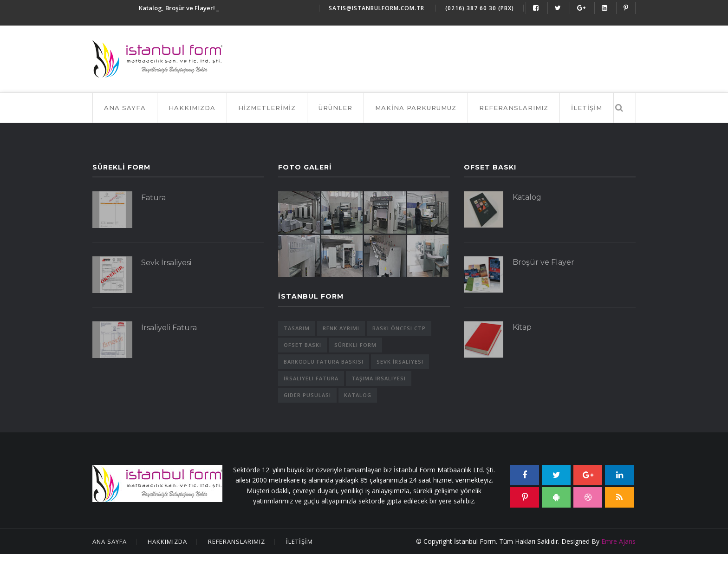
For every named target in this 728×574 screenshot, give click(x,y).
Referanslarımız (237, 541)
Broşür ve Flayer (543, 262)
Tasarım (297, 328)
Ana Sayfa (125, 108)
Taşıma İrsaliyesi (379, 378)
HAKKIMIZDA (192, 108)
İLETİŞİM (587, 108)
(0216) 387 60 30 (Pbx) (480, 8)
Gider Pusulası (307, 395)
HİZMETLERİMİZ (267, 108)
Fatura (153, 198)
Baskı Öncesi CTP (399, 328)
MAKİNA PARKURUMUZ (416, 108)
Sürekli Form (355, 345)
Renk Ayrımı (341, 328)
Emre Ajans (618, 541)
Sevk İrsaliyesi (166, 263)
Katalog (358, 395)
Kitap (522, 327)
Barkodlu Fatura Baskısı (324, 362)
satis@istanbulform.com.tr (377, 8)
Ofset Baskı (302, 345)
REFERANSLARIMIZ (514, 108)
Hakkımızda (167, 541)
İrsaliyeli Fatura (169, 328)
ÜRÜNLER (335, 108)
